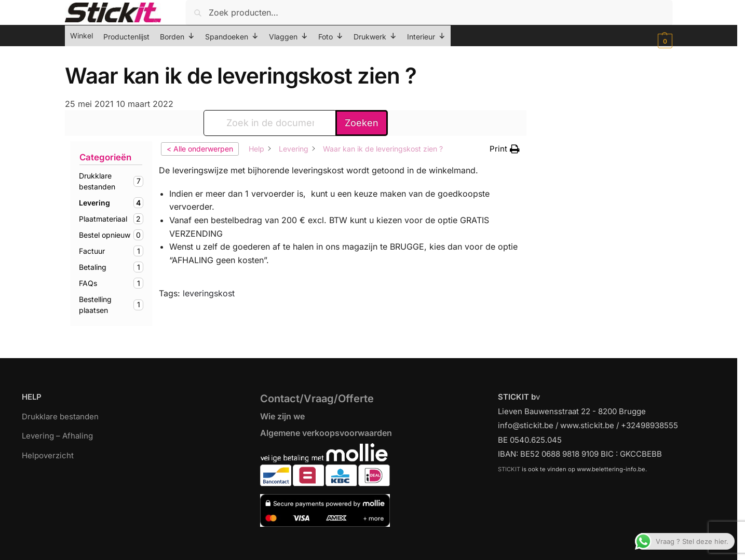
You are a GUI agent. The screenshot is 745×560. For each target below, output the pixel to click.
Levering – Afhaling (57, 436)
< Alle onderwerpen (200, 149)
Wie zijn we (282, 416)
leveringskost (209, 293)
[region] (372, 535)
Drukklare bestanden (60, 416)
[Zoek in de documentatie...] (270, 123)
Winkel (82, 36)
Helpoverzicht (48, 455)
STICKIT (509, 469)
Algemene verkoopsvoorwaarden (326, 433)
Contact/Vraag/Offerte (317, 399)
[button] (664, 41)
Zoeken (362, 123)
